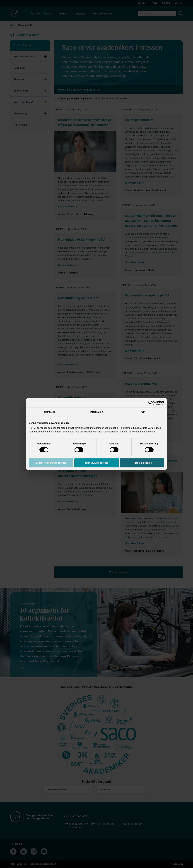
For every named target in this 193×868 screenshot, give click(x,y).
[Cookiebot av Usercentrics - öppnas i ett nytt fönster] (151, 403)
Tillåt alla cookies (142, 463)
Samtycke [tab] (50, 412)
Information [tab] (96, 412)
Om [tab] (143, 412)
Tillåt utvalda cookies (96, 463)
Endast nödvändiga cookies (51, 463)
